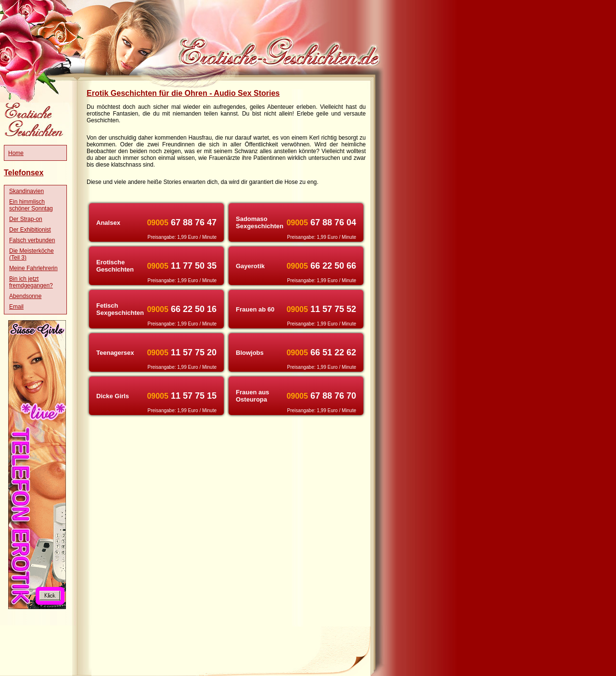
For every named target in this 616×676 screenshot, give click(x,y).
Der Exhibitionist (30, 230)
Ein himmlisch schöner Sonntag (31, 205)
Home (16, 153)
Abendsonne (25, 296)
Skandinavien (26, 191)
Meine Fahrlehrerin (33, 268)
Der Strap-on (26, 219)
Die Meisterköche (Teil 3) (32, 254)
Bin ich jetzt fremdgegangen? (31, 282)
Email (16, 307)
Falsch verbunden (32, 240)
